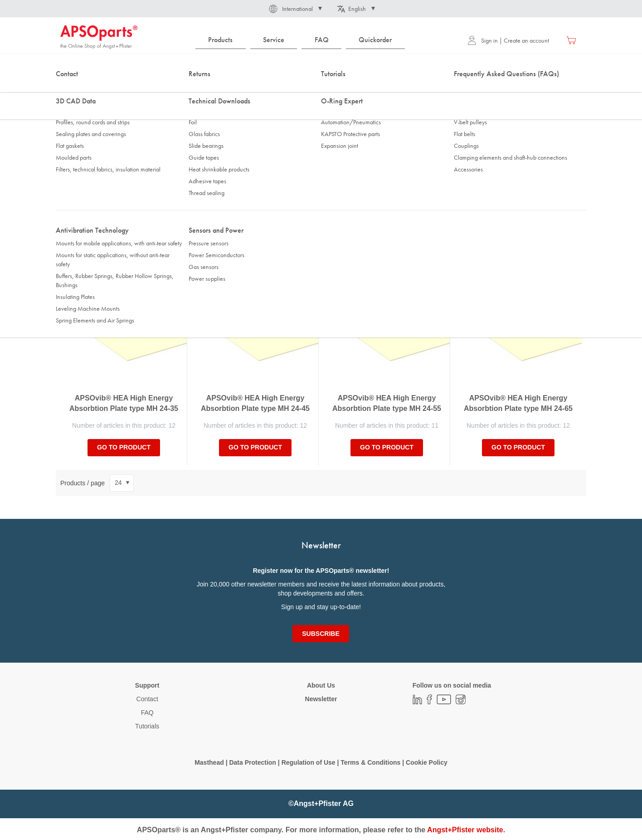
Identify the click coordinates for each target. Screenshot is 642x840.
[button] (295, 9)
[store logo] (99, 37)
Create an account (526, 40)
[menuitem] (221, 40)
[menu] (302, 40)
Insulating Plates (181, 90)
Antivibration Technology (118, 90)
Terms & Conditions (370, 762)
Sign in (483, 40)
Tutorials (147, 726)
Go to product (124, 447)
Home (68, 90)
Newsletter (321, 699)
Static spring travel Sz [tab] (355, 180)
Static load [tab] (209, 180)
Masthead (209, 762)
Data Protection (252, 762)
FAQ (147, 713)
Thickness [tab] (78, 180)
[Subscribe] (321, 634)
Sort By (71, 233)
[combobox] (321, 67)
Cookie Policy (427, 762)
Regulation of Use (309, 762)
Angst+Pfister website (465, 830)
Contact (147, 699)
